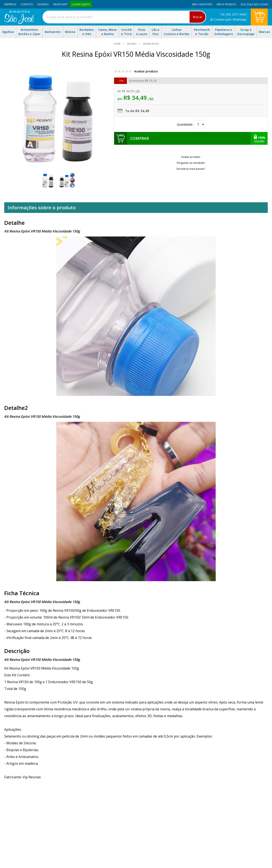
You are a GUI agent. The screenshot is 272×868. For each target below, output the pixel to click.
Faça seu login (257, 4)
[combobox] (124, 17)
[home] (19, 23)
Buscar (198, 17)
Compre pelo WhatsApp (228, 19)
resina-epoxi (150, 44)
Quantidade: (191, 124)
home (118, 44)
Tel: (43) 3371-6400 (233, 14)
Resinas (132, 44)
